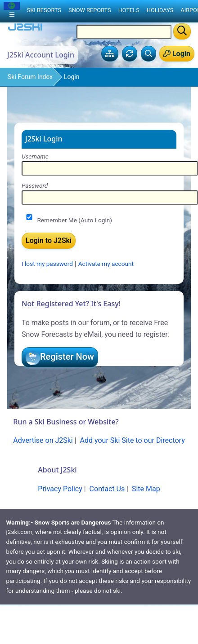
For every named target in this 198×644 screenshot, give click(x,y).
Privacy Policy (60, 489)
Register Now (67, 357)
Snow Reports (90, 10)
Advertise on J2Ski (43, 440)
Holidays (160, 10)
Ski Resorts (44, 10)
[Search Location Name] (124, 32)
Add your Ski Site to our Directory (133, 440)
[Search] (182, 31)
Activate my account (106, 264)
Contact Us (107, 489)
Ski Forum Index (30, 77)
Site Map (146, 489)
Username (35, 156)
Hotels (129, 10)
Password (35, 185)
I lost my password (47, 264)
